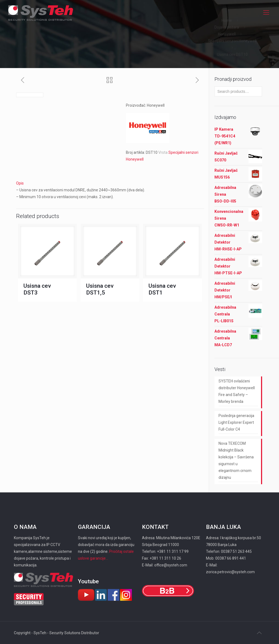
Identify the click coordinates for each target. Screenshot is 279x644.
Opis (20, 183)
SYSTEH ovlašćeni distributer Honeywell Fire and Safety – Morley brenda (237, 391)
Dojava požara (227, 27)
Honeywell (227, 34)
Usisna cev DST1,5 (100, 289)
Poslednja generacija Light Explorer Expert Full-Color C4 (236, 422)
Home (227, 20)
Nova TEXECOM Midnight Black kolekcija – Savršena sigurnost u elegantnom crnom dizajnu (236, 460)
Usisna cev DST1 (162, 289)
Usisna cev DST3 (37, 289)
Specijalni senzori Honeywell (232, 41)
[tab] (110, 183)
